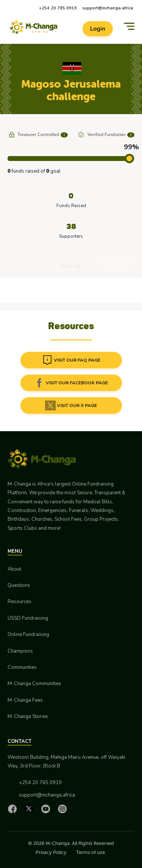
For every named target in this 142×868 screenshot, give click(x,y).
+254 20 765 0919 (58, 8)
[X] (31, 808)
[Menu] (129, 26)
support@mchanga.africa (108, 8)
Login (98, 29)
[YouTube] (47, 809)
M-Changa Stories (28, 716)
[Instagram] (64, 809)
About (14, 569)
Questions (19, 585)
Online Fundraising (28, 634)
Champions (20, 651)
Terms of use (91, 852)
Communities (22, 667)
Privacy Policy (51, 852)
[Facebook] (14, 809)
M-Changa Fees (25, 700)
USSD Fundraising (28, 618)
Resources (20, 602)
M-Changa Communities (34, 684)
